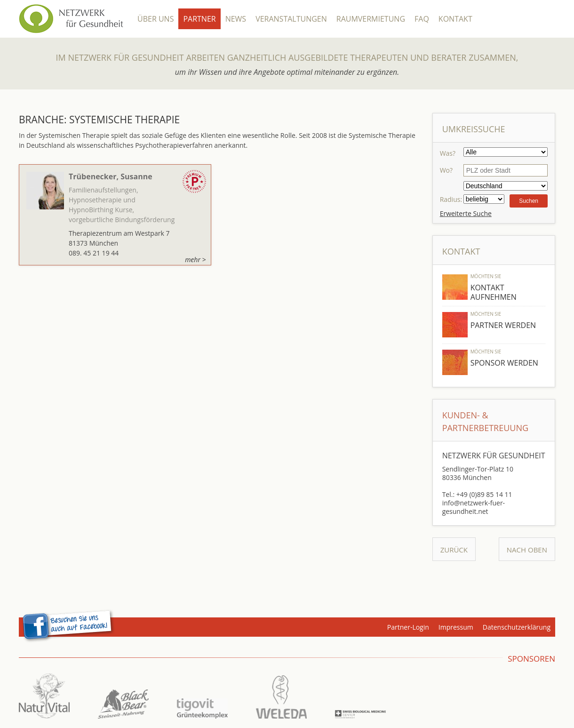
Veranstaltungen (291, 19)
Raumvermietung (371, 19)
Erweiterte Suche (466, 213)
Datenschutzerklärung (517, 627)
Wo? (446, 170)
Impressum (456, 627)
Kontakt (455, 19)
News (236, 19)
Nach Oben (527, 550)
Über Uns (155, 19)
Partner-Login (408, 627)
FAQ (422, 19)
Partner (199, 19)
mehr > (195, 260)
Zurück (454, 550)
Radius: (451, 199)
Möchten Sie (486, 276)
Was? (448, 153)
